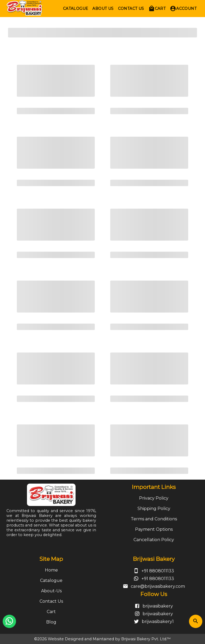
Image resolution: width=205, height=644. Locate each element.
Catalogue (51, 580)
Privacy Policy (154, 498)
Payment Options (154, 529)
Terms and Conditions (154, 519)
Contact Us (51, 601)
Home (51, 570)
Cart (51, 612)
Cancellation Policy (154, 540)
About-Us (51, 591)
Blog (51, 622)
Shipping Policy (154, 509)
